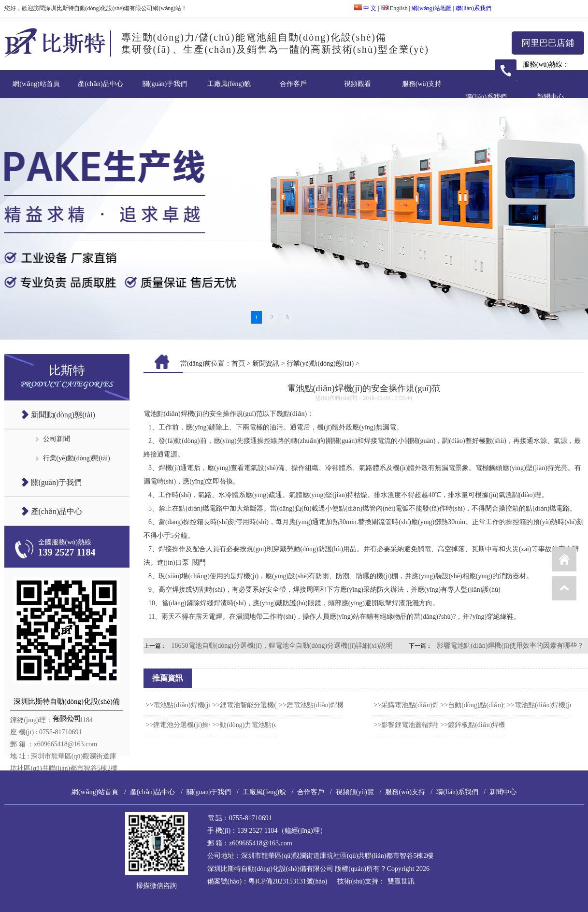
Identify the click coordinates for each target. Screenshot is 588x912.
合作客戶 (293, 84)
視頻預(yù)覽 (355, 792)
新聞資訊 (266, 363)
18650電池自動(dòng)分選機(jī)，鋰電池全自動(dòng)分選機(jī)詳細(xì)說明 (282, 646)
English (394, 8)
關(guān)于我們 (165, 84)
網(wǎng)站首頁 (36, 84)
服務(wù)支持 (422, 84)
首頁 (238, 363)
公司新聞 (57, 439)
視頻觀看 (358, 84)
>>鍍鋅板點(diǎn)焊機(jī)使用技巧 (490, 725)
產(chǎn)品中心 (100, 84)
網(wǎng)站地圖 (432, 8)
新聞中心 (550, 97)
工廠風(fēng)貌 (229, 84)
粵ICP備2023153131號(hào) (288, 881)
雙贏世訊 (401, 881)
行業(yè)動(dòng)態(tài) (77, 458)
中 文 (365, 8)
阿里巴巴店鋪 (548, 43)
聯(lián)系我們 (473, 8)
